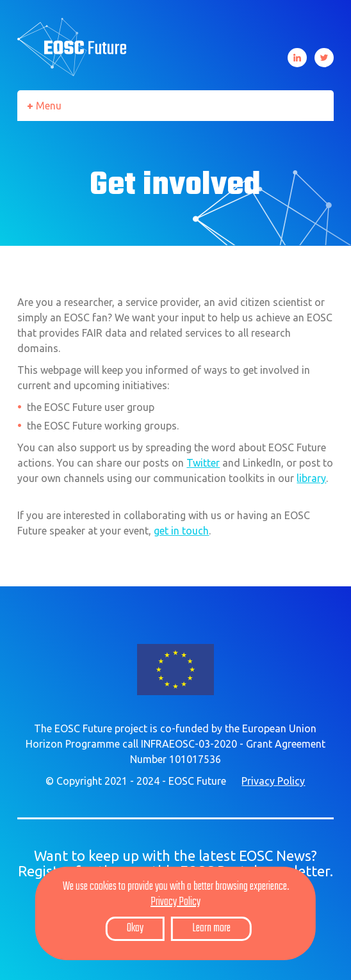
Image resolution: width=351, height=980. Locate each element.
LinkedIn (297, 58)
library (311, 478)
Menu (49, 106)
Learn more (211, 928)
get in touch (181, 531)
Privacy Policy (273, 781)
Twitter (324, 58)
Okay (135, 928)
